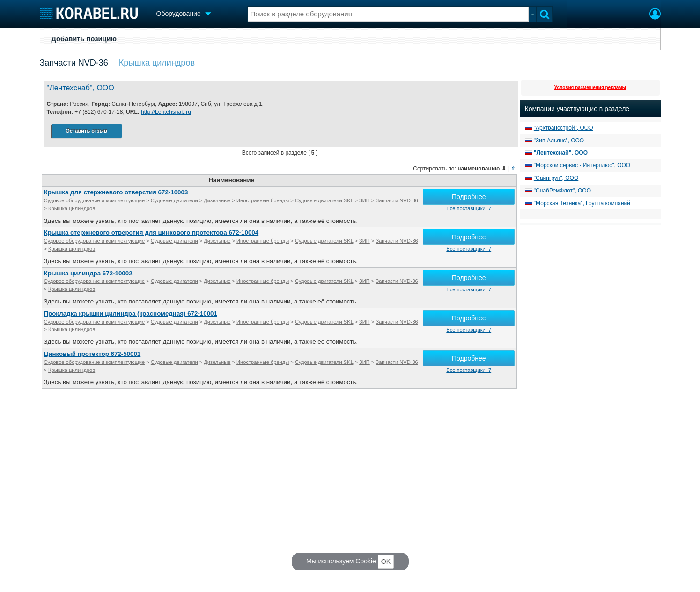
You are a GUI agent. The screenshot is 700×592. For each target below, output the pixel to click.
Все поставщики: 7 (469, 208)
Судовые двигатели (174, 200)
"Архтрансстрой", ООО (564, 128)
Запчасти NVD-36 (74, 63)
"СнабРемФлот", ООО (562, 191)
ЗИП (365, 200)
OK (386, 562)
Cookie (366, 561)
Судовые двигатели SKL (324, 200)
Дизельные (217, 200)
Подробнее (469, 197)
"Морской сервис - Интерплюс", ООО (582, 165)
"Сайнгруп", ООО (556, 178)
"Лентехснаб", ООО (81, 88)
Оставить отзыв (86, 131)
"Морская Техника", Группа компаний (582, 203)
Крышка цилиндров (157, 63)
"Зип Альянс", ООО (559, 141)
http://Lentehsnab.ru (166, 112)
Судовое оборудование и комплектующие (95, 200)
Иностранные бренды (263, 200)
